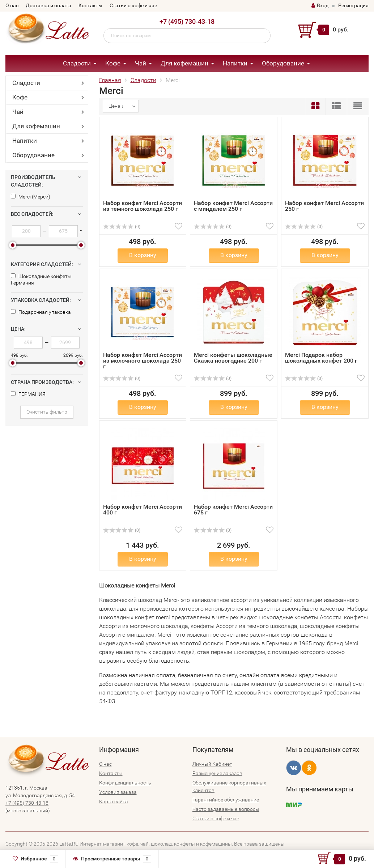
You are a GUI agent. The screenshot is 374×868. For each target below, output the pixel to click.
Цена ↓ (116, 106)
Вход (320, 5)
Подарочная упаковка (41, 312)
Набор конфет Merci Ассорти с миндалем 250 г (233, 206)
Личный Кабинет (212, 764)
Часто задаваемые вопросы (226, 809)
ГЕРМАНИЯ (28, 394)
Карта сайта (114, 801)
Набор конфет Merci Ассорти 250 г (324, 206)
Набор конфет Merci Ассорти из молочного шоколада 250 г (143, 361)
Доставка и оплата (48, 5)
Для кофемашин (184, 63)
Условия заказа (118, 792)
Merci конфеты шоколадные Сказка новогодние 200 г (233, 358)
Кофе (113, 63)
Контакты (90, 5)
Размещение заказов (217, 773)
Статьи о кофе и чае (133, 5)
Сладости (77, 63)
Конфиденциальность (125, 783)
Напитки (235, 63)
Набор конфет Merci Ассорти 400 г (143, 510)
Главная (110, 80)
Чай (141, 63)
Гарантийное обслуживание (226, 800)
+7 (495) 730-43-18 (187, 22)
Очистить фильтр (47, 412)
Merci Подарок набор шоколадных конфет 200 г (321, 358)
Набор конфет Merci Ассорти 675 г (233, 510)
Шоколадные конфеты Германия (41, 279)
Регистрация (353, 5)
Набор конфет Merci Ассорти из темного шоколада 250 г (143, 206)
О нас (12, 5)
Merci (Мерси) (31, 197)
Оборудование (283, 63)
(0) (122, 227)
